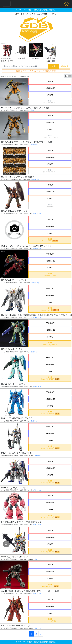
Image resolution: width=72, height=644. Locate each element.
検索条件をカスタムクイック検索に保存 (36, 71)
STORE (50, 95)
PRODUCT (50, 81)
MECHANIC (50, 88)
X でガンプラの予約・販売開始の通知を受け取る (36, 10)
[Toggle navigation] (7, 4)
